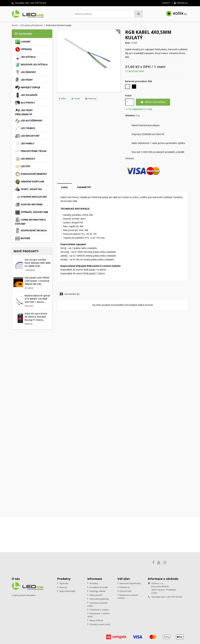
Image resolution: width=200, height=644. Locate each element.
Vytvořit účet (125, 591)
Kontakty (94, 583)
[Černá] (134, 87)
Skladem (130, 115)
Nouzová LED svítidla (31, 65)
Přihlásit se (125, 587)
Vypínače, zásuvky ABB (32, 212)
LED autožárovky (29, 121)
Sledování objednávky (130, 583)
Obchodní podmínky (99, 599)
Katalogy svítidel (97, 591)
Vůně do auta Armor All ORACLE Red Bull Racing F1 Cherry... (36, 317)
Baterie (23, 238)
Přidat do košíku (153, 102)
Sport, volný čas (29, 189)
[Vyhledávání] (108, 14)
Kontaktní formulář (98, 587)
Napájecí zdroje (28, 88)
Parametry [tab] (84, 187)
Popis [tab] (64, 187)
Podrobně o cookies (99, 610)
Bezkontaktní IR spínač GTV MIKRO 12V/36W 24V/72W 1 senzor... (37, 299)
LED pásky (24, 80)
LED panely (25, 144)
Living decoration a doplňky (30, 221)
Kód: (128, 43)
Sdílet (62, 98)
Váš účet (124, 579)
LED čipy (23, 166)
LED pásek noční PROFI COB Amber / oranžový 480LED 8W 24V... (37, 281)
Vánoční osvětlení (30, 182)
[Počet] (130, 102)
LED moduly (25, 159)
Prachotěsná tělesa (31, 151)
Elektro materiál (29, 205)
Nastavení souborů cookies (128, 597)
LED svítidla (25, 57)
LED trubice (25, 128)
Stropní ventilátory (31, 197)
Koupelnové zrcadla (31, 231)
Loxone (23, 42)
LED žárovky (25, 72)
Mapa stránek (96, 620)
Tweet (76, 98)
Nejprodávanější (67, 591)
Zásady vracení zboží (100, 624)
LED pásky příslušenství (24, 112)
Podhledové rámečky (31, 174)
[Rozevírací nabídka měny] (167, 3)
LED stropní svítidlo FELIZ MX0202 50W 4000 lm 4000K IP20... (38, 263)
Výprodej (23, 49)
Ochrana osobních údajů (97, 604)
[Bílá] (128, 87)
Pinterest (91, 98)
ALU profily (25, 103)
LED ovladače (26, 95)
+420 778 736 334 (38, 3)
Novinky (63, 587)
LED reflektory (27, 136)
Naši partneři (96, 595)
